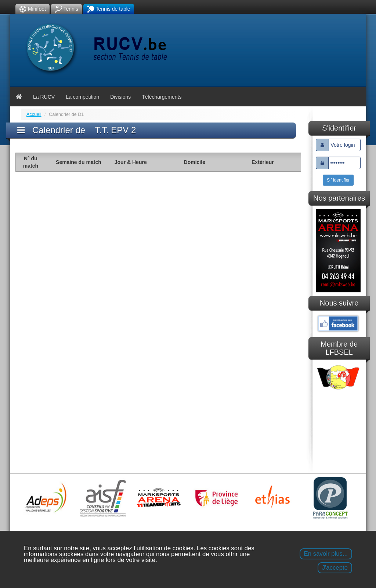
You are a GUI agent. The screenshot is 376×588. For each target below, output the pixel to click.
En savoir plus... (326, 554)
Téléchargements (162, 97)
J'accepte (335, 568)
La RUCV (44, 97)
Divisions (120, 97)
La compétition (82, 97)
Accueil (34, 114)
